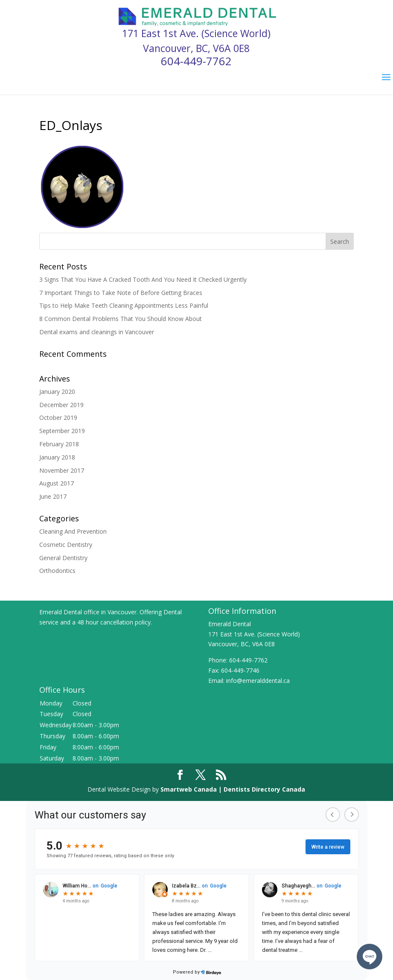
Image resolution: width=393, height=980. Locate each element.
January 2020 (57, 392)
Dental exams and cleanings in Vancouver (97, 332)
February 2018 (59, 444)
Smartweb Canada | (192, 789)
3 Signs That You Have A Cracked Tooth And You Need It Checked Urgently (143, 279)
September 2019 (62, 431)
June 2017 (53, 496)
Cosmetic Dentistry (66, 545)
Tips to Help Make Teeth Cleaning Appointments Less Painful (124, 305)
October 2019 (58, 418)
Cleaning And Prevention (73, 531)
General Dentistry (63, 558)
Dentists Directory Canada (264, 789)
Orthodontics (57, 571)
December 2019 (61, 405)
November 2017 (62, 470)
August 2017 (57, 483)
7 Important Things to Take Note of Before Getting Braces (121, 293)
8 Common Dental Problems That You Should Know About (121, 319)
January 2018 (57, 457)
